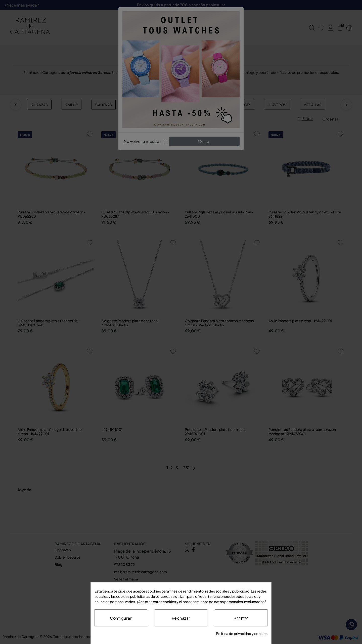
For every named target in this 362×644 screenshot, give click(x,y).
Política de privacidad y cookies (242, 633)
